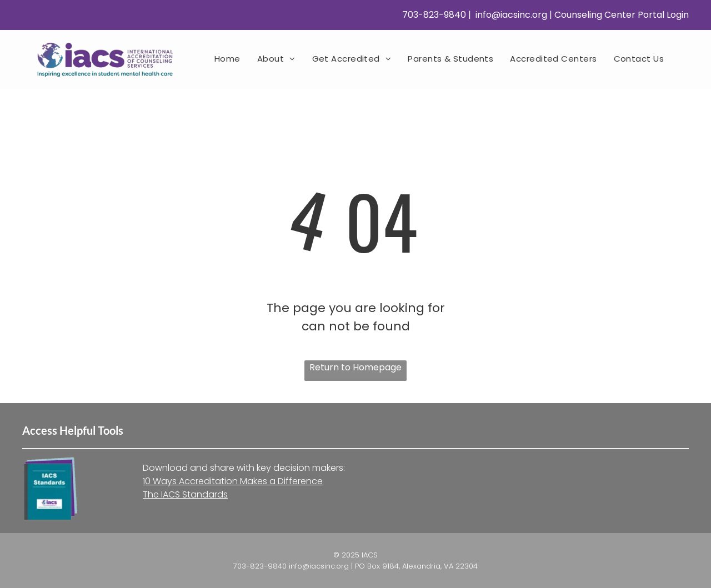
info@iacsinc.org (510, 15)
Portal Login (663, 15)
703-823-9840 (433, 15)
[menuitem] (227, 59)
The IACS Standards (185, 494)
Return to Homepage (355, 367)
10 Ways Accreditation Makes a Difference (233, 481)
